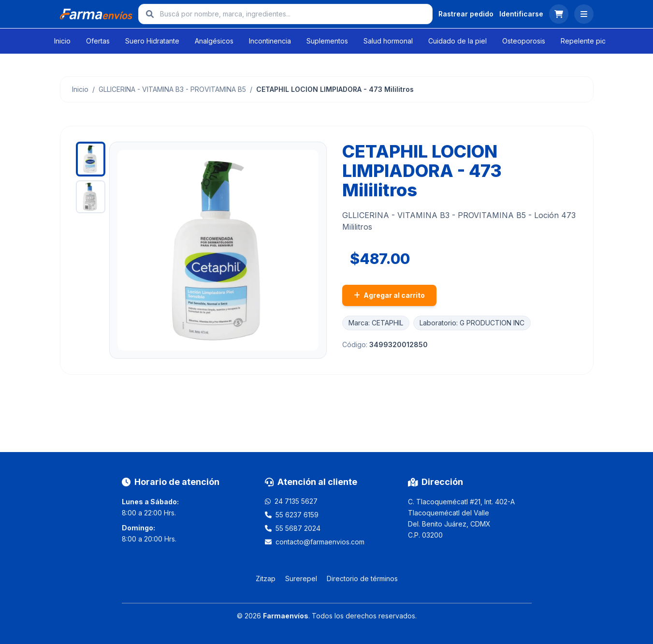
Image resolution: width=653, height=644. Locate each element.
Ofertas (98, 41)
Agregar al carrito (389, 295)
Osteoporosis (524, 41)
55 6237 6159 (297, 515)
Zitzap (266, 578)
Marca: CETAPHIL (376, 323)
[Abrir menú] (584, 14)
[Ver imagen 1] (91, 159)
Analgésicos (214, 41)
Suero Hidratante (152, 41)
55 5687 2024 (298, 528)
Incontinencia (270, 41)
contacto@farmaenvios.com (320, 542)
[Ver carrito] (559, 14)
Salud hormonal (388, 41)
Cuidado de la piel (457, 41)
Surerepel (301, 578)
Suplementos (327, 41)
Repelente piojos (588, 41)
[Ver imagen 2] (91, 197)
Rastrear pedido (466, 14)
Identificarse (521, 14)
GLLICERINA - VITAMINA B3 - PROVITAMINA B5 (172, 89)
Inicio (62, 41)
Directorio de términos (362, 578)
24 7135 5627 (296, 501)
